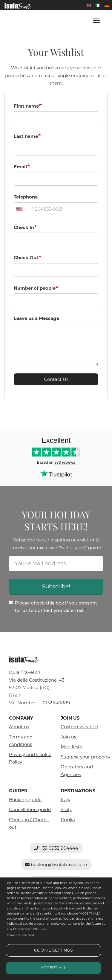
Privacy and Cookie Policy (30, 758)
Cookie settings (53, 950)
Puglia (68, 820)
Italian (98, 5)
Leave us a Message (36, 318)
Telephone (26, 197)
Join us (68, 737)
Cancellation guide (30, 809)
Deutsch (107, 5)
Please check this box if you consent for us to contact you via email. (53, 607)
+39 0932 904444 (56, 848)
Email (20, 167)
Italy (65, 800)
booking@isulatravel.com (56, 864)
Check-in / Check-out (29, 823)
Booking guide (25, 800)
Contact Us (56, 379)
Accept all (53, 968)
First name (26, 106)
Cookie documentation (21, 935)
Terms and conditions (21, 741)
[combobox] (21, 209)
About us (19, 727)
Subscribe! (56, 587)
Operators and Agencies (77, 771)
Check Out (26, 258)
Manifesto (72, 747)
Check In (24, 227)
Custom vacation (79, 727)
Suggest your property (82, 757)
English (89, 5)
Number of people (35, 288)
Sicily (66, 809)
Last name (26, 136)
